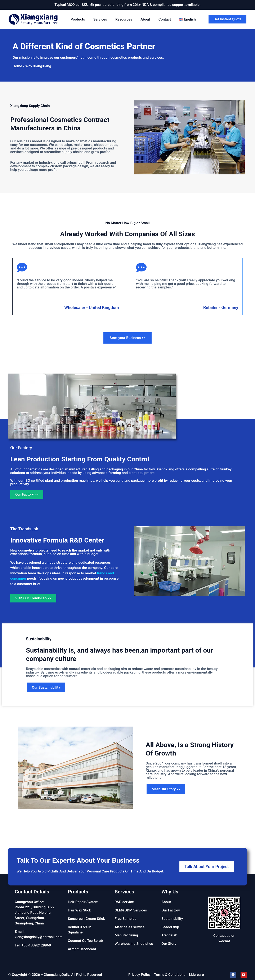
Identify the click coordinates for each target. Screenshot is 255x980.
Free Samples (125, 919)
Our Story (169, 944)
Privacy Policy (139, 975)
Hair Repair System (83, 902)
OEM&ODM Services (131, 910)
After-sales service (129, 927)
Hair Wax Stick (79, 910)
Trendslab (169, 935)
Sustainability (172, 919)
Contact (165, 19)
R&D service (124, 902)
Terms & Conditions (170, 975)
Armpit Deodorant (82, 949)
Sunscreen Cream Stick (86, 919)
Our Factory (171, 910)
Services (100, 19)
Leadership (170, 927)
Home (17, 66)
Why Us (170, 892)
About (145, 19)
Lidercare (196, 975)
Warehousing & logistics (134, 944)
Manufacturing (126, 935)
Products (78, 19)
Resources (124, 19)
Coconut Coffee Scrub (85, 941)
